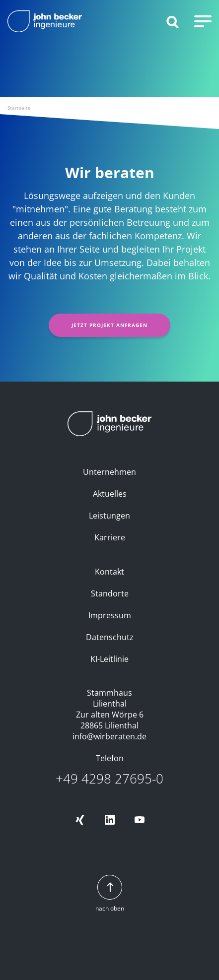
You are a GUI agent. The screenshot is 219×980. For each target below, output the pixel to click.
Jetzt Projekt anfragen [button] (109, 325)
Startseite (19, 108)
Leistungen (109, 516)
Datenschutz (110, 637)
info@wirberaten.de (109, 736)
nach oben (110, 894)
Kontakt (109, 572)
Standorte (110, 593)
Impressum (110, 615)
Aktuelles (110, 494)
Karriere (110, 537)
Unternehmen (109, 472)
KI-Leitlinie (109, 659)
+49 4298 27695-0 (109, 779)
